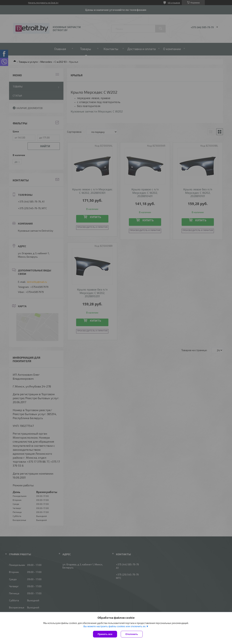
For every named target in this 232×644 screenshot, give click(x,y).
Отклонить (132, 634)
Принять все (105, 634)
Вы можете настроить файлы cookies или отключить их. (115, 626)
